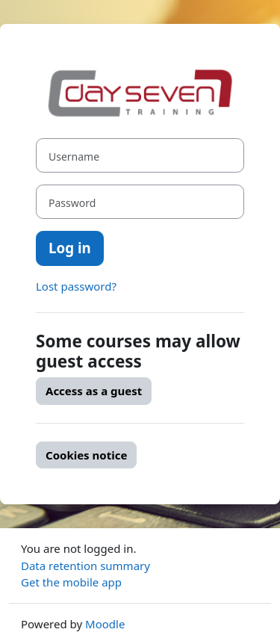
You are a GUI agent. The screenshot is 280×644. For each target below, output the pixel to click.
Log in (70, 248)
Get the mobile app (71, 582)
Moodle (105, 624)
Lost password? (76, 286)
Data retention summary (85, 566)
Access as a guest (94, 391)
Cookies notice (86, 455)
